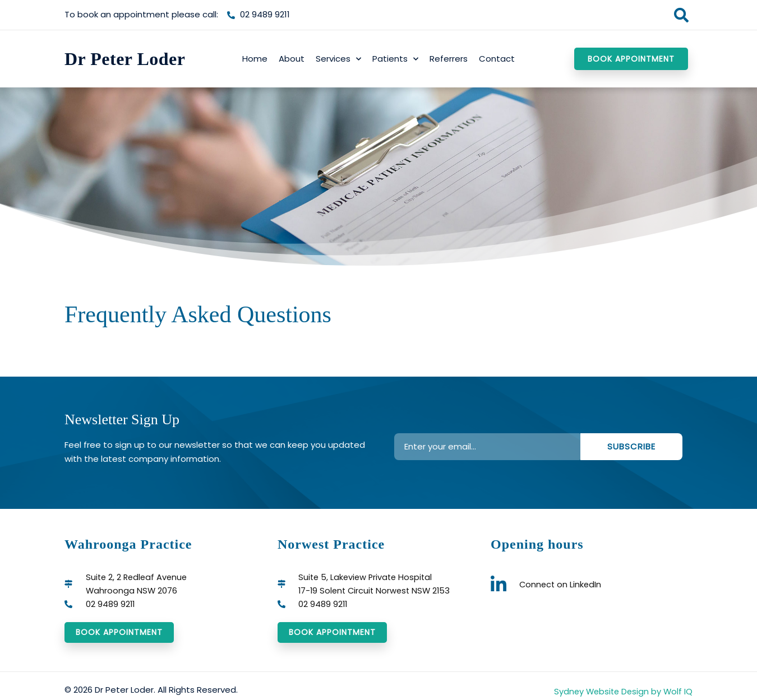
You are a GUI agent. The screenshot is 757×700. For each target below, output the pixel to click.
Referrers (449, 59)
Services (338, 59)
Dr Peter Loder (125, 59)
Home (255, 59)
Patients (395, 59)
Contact (497, 59)
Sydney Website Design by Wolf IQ (621, 692)
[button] (681, 15)
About (292, 59)
